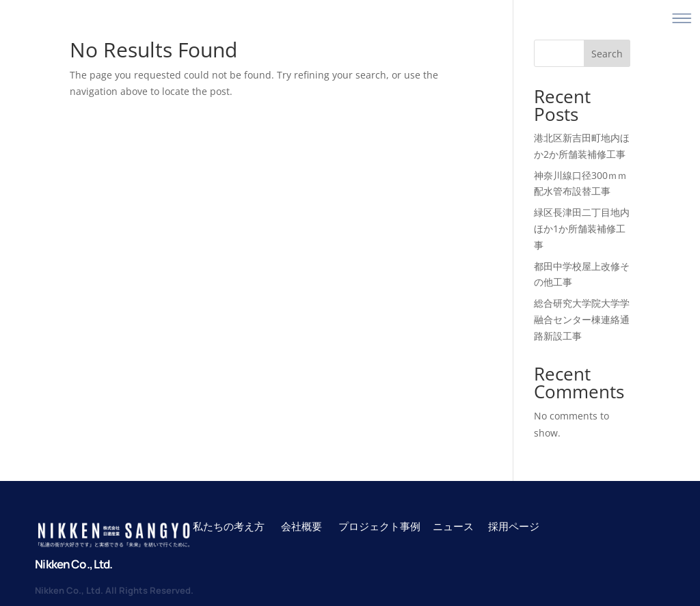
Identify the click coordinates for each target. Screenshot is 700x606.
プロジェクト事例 (380, 526)
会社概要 (301, 526)
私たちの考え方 (229, 526)
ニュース (453, 526)
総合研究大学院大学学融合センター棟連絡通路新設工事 (582, 319)
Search (607, 54)
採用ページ (514, 526)
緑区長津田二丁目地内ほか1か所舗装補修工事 (582, 229)
